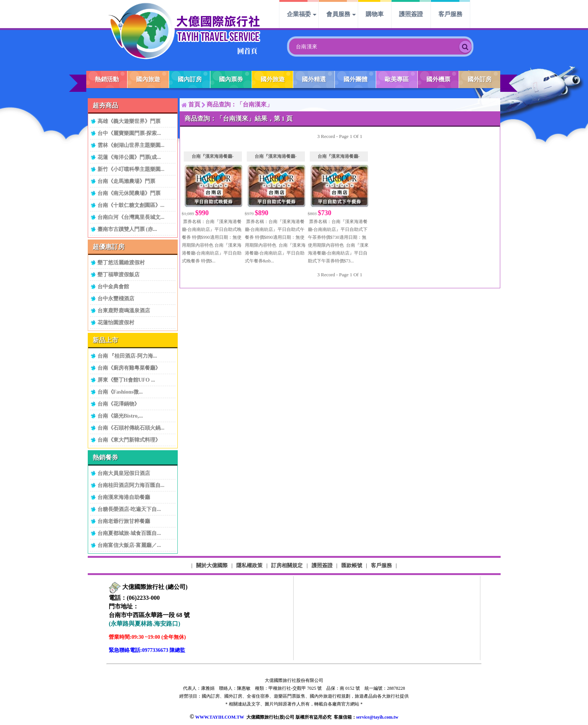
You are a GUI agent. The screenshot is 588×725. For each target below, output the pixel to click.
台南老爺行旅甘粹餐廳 (124, 521)
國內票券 (231, 79)
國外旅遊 (273, 79)
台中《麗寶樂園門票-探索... (129, 133)
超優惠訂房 (109, 247)
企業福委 (299, 14)
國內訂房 (190, 79)
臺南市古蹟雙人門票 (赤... (127, 229)
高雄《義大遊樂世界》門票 (129, 121)
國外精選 (314, 79)
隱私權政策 (249, 565)
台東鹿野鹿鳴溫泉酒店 (124, 310)
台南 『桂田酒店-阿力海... (127, 356)
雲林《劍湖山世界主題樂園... (131, 145)
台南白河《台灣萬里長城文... (131, 217)
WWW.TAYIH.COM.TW (219, 717)
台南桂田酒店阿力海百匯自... (131, 485)
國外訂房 (480, 79)
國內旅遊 (148, 79)
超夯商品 (105, 106)
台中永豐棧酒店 (116, 298)
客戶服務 (450, 14)
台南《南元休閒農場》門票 (129, 193)
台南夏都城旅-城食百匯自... (129, 533)
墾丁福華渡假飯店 (118, 274)
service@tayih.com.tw (377, 717)
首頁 (194, 104)
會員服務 (338, 14)
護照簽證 (411, 14)
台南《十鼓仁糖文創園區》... (131, 205)
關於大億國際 (212, 565)
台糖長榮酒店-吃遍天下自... (129, 509)
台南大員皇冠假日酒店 (124, 473)
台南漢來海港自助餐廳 (124, 497)
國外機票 (438, 79)
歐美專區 (397, 79)
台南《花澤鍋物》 (118, 404)
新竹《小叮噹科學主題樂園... (131, 169)
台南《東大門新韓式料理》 (129, 440)
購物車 (375, 14)
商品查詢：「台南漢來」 (240, 104)
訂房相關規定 (287, 565)
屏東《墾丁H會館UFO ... (126, 380)
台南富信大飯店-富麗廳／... (129, 545)
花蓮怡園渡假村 (116, 322)
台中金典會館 (113, 286)
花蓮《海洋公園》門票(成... (129, 157)
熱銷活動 (107, 79)
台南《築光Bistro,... (120, 416)
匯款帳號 (352, 565)
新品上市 (105, 340)
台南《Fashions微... (120, 392)
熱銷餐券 (105, 458)
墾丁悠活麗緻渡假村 (121, 262)
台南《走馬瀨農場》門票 (126, 181)
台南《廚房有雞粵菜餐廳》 (129, 368)
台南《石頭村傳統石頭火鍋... (131, 428)
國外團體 (355, 79)
